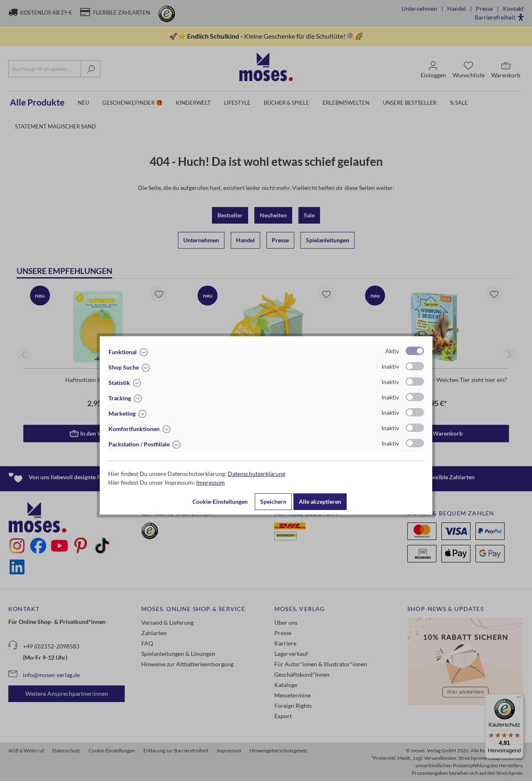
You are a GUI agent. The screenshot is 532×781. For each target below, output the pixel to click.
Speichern (273, 501)
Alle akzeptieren (320, 501)
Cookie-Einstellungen (220, 501)
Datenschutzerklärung (256, 474)
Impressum (211, 482)
